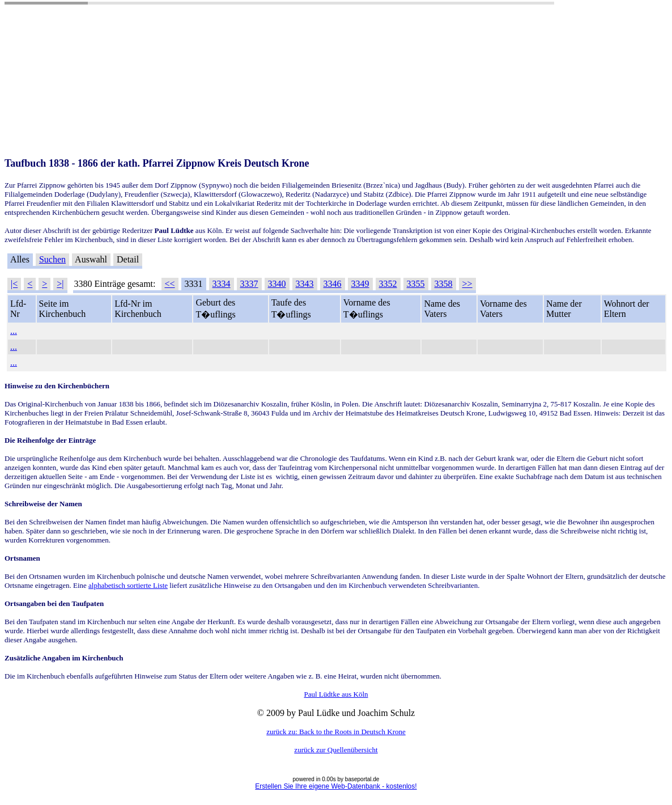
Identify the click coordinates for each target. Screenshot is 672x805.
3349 (360, 284)
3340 (277, 284)
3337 (249, 284)
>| (60, 284)
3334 (222, 284)
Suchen (52, 259)
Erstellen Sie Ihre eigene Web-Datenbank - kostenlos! (336, 786)
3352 (388, 284)
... (14, 331)
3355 (416, 284)
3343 (305, 284)
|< (14, 284)
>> (467, 284)
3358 (444, 284)
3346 (333, 284)
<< (170, 284)
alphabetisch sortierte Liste (128, 585)
